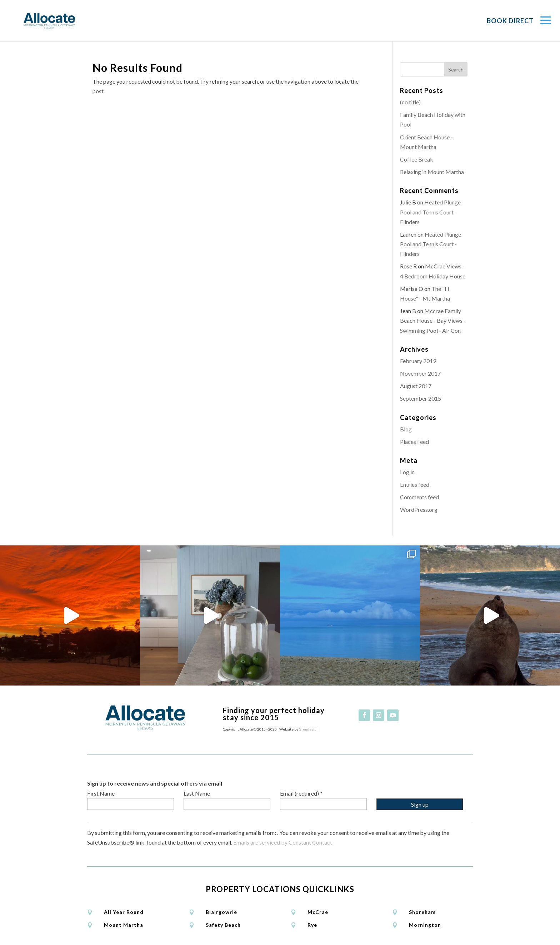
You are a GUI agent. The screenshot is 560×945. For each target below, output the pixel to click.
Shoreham (422, 912)
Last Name (197, 793)
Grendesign (309, 729)
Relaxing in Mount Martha (432, 172)
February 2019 (418, 361)
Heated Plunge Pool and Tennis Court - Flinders (430, 212)
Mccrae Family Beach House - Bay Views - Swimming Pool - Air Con (433, 320)
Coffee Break (417, 159)
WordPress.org (419, 509)
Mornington (425, 925)
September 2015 (421, 398)
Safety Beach (223, 925)
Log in (407, 472)
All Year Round (124, 912)
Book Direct (510, 21)
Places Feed (414, 442)
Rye (312, 925)
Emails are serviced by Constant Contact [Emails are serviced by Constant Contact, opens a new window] (283, 842)
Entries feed (415, 484)
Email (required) (301, 793)
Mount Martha (124, 925)
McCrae (318, 912)
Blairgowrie (221, 912)
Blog (406, 429)
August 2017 (416, 386)
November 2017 (420, 373)
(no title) (410, 102)
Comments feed (419, 497)
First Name (101, 793)
